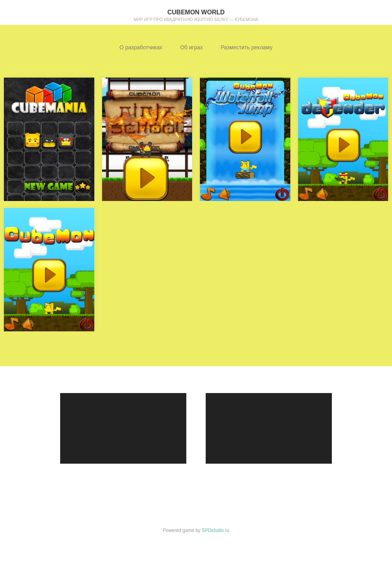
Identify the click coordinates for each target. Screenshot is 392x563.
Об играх (191, 47)
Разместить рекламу (246, 47)
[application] (123, 428)
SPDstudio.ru (216, 530)
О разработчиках (141, 47)
